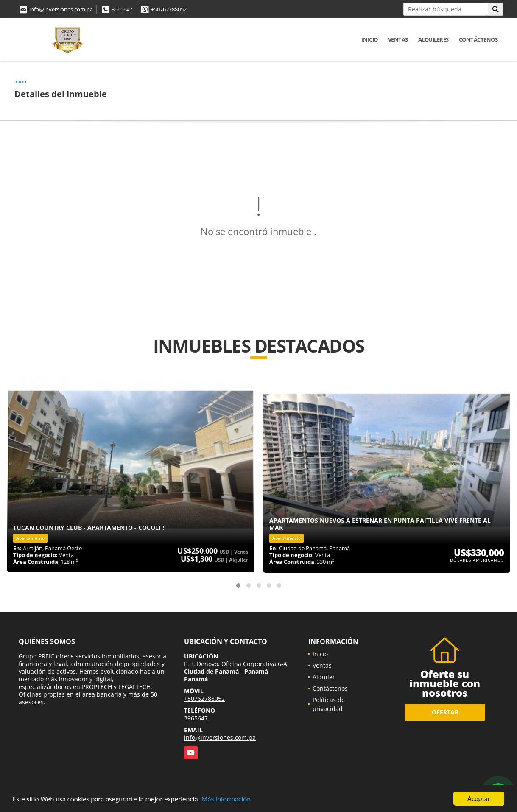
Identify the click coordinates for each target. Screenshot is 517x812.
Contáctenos (478, 39)
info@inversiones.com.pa (61, 9)
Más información (226, 799)
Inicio (370, 39)
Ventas (398, 39)
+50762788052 (169, 9)
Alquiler (324, 677)
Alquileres (433, 39)
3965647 (122, 9)
